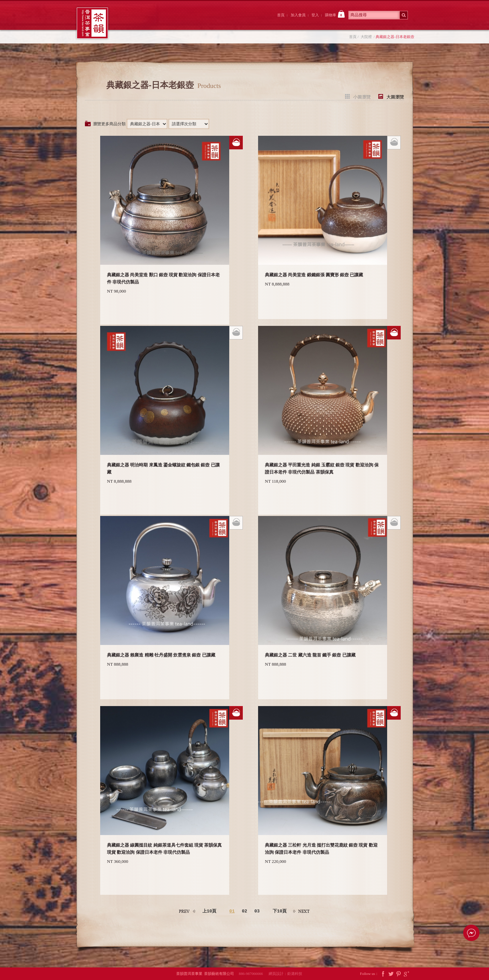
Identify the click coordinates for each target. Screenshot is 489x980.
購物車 (335, 14)
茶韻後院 (212, 21)
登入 (315, 15)
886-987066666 (253, 974)
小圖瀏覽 (362, 97)
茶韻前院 (137, 21)
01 (232, 911)
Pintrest (399, 974)
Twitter (391, 974)
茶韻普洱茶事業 (92, 23)
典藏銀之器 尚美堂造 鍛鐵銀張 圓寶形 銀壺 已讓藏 (314, 275)
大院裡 (175, 21)
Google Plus (406, 974)
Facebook (383, 974)
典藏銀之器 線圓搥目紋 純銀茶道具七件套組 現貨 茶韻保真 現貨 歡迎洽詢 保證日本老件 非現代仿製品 (164, 849)
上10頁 (210, 911)
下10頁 (280, 911)
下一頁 (302, 911)
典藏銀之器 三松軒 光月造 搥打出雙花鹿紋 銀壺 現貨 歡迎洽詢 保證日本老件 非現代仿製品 (321, 849)
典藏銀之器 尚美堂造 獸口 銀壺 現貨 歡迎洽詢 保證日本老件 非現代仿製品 (163, 278)
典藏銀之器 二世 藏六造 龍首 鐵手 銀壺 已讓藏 (310, 655)
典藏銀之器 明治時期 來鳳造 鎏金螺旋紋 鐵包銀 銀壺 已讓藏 (163, 468)
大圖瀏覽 (395, 97)
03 (257, 911)
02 (244, 911)
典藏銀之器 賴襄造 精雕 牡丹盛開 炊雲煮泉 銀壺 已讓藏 (161, 655)
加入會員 (298, 15)
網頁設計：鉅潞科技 (285, 974)
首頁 (281, 15)
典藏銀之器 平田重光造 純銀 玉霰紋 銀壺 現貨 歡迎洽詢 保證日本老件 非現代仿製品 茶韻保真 (322, 468)
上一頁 (187, 911)
